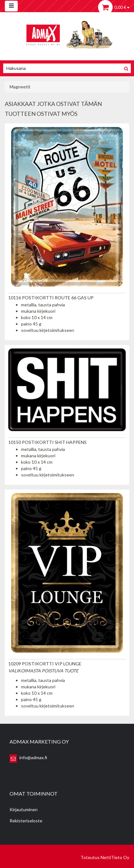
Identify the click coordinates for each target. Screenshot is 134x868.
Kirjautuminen (24, 809)
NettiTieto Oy (115, 857)
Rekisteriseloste (26, 821)
